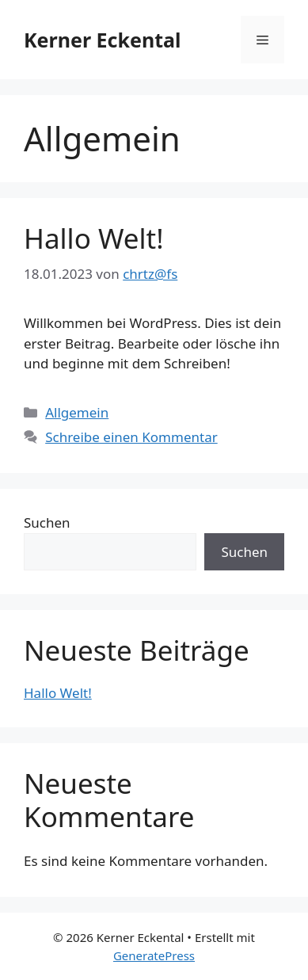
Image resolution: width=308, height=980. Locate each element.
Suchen (47, 522)
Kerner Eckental (102, 40)
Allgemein (77, 412)
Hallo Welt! (94, 238)
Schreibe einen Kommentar (131, 437)
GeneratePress (154, 955)
